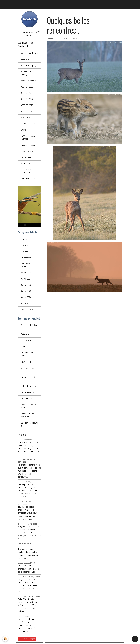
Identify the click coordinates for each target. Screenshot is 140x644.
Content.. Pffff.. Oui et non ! (29, 328)
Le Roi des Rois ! (28, 393)
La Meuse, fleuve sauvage (28, 138)
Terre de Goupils (28, 179)
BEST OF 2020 (27, 87)
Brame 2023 (26, 292)
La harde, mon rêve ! (29, 380)
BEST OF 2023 (27, 105)
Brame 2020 (26, 273)
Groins (23, 130)
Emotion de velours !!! (29, 426)
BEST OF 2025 (27, 118)
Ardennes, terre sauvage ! (27, 73)
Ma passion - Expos (29, 53)
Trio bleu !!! (25, 347)
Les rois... (25, 240)
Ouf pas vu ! (26, 341)
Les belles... (26, 246)
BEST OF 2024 (27, 112)
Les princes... (26, 252)
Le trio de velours (28, 387)
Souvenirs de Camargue (26, 172)
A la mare (25, 59)
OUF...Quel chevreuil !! (29, 370)
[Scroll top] (135, 639)
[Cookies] (5, 639)
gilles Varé (54, 38)
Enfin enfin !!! (26, 335)
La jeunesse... (27, 258)
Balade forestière (28, 81)
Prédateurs (25, 164)
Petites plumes (27, 158)
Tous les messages (27, 640)
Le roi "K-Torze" (27, 310)
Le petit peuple (27, 152)
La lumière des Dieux (27, 355)
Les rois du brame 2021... (28, 407)
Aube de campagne (29, 66)
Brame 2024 (26, 298)
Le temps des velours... (27, 266)
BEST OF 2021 (27, 93)
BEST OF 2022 (27, 99)
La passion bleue (28, 145)
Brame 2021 (26, 280)
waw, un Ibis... (27, 363)
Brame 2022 (26, 286)
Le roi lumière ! (27, 400)
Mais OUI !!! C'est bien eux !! (28, 416)
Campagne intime (28, 124)
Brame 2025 (26, 304)
